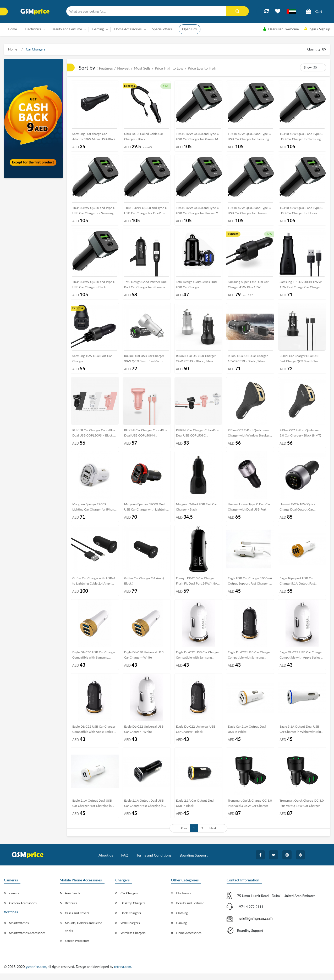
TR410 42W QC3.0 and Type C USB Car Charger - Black (94, 286)
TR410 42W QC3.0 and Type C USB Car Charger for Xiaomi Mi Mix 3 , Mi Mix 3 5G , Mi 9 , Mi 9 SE (198, 138)
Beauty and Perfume (190, 910)
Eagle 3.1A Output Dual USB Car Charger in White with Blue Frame (301, 736)
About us (106, 862)
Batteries (71, 910)
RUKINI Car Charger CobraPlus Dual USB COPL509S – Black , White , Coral (94, 437)
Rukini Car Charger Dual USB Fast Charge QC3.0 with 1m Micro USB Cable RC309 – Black (302, 362)
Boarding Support (194, 862)
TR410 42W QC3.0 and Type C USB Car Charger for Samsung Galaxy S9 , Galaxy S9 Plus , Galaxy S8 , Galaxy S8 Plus (249, 138)
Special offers (162, 29)
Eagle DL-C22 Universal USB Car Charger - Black (196, 735)
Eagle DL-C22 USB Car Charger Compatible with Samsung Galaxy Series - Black (249, 661)
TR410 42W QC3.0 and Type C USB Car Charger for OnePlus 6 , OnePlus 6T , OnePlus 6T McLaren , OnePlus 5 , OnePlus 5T (146, 213)
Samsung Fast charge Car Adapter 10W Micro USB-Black (94, 137)
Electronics (184, 900)
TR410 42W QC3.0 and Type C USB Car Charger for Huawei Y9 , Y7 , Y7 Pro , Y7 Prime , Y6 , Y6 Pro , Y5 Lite (198, 213)
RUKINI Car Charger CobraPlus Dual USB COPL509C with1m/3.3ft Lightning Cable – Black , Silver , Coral (198, 437)
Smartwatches (19, 930)
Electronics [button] (33, 29)
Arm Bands (73, 900)
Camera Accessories (23, 910)
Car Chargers (35, 49)
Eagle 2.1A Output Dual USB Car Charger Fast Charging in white (92, 811)
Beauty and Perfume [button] (67, 29)
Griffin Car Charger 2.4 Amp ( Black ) (144, 585)
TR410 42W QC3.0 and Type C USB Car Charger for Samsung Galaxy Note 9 (94, 213)
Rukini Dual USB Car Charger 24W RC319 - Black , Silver (196, 361)
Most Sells (142, 68)
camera (14, 900)
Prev (184, 835)
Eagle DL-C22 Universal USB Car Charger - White (144, 735)
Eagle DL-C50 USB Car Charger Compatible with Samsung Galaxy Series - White (94, 661)
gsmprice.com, (37, 973)
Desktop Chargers (133, 910)
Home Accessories (189, 940)
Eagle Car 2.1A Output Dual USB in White (247, 735)
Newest (123, 68)
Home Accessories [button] (128, 29)
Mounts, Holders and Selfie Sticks (84, 934)
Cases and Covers (77, 920)
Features (106, 68)
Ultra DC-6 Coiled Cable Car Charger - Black (144, 137)
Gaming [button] (98, 29)
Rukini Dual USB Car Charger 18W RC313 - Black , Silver (248, 361)
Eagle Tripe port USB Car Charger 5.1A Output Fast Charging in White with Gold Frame (299, 587)
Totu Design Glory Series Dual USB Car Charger (197, 286)
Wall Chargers (130, 930)
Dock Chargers (131, 920)
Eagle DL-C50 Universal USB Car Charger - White (144, 660)
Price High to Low (169, 68)
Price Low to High (202, 68)
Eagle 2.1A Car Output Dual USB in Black (195, 810)
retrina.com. (123, 973)
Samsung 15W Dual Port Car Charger (92, 361)
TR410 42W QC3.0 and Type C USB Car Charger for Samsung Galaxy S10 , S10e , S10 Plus (301, 138)
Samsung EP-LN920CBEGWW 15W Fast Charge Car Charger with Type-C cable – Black (301, 287)
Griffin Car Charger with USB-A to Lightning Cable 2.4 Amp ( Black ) (94, 587)
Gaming (182, 930)
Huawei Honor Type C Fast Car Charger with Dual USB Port (249, 511)
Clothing (182, 920)
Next (213, 835)
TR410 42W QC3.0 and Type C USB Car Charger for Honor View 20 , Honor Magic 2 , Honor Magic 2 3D (301, 213)
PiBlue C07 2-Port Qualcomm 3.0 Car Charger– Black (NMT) (300, 436)
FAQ (125, 862)
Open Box (190, 29)
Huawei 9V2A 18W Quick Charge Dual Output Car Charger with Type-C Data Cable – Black (302, 512)
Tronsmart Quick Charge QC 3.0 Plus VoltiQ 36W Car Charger (250, 810)
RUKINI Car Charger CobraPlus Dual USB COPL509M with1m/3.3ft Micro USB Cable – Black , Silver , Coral (146, 437)
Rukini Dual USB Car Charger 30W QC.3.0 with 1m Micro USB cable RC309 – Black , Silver (144, 362)
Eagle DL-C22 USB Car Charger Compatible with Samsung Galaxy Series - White (198, 661)
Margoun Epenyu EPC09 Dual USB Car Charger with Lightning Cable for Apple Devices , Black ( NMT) (146, 512)
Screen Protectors (77, 947)
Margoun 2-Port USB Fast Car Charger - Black (197, 511)
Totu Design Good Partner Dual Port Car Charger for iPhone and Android (146, 287)
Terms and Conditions (154, 862)
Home (12, 29)
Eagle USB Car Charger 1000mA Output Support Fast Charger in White (250, 587)
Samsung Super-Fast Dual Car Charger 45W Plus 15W (248, 286)
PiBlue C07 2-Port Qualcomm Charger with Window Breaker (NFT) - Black (248, 437)
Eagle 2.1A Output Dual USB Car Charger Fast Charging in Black (144, 811)
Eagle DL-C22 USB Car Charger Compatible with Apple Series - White (301, 661)
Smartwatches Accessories (27, 940)
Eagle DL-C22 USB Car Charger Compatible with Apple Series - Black (94, 736)
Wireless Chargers (133, 940)
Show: (308, 67)
